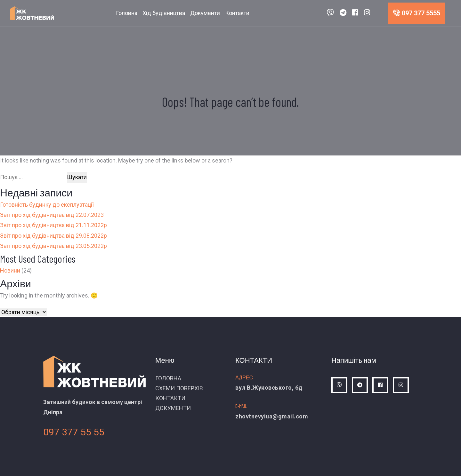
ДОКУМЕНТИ (173, 408)
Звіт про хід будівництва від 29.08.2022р (53, 236)
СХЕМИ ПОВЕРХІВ (179, 388)
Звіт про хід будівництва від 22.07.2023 (52, 215)
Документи (205, 13)
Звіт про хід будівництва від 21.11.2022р (53, 225)
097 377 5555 (417, 13)
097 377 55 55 (74, 432)
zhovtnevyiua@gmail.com (272, 416)
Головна (127, 13)
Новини (10, 270)
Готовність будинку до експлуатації (47, 205)
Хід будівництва (164, 13)
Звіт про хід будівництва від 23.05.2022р (53, 246)
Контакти (237, 13)
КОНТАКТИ (170, 398)
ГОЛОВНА (168, 378)
